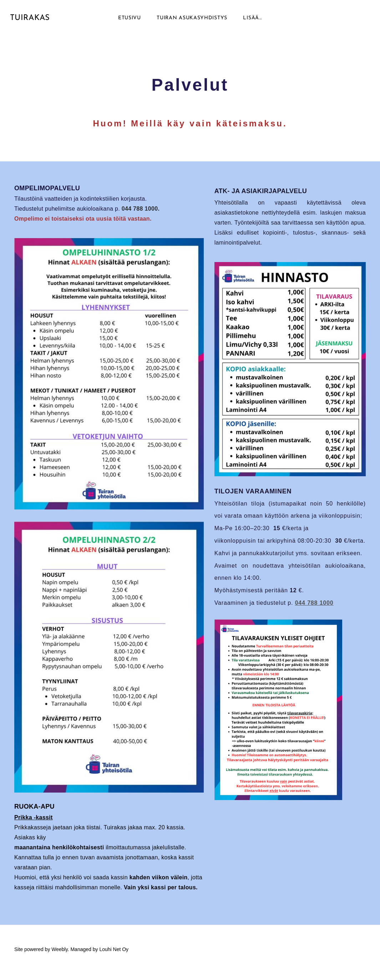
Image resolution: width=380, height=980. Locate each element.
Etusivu (130, 21)
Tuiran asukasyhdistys (192, 21)
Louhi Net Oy (114, 956)
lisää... (252, 21)
